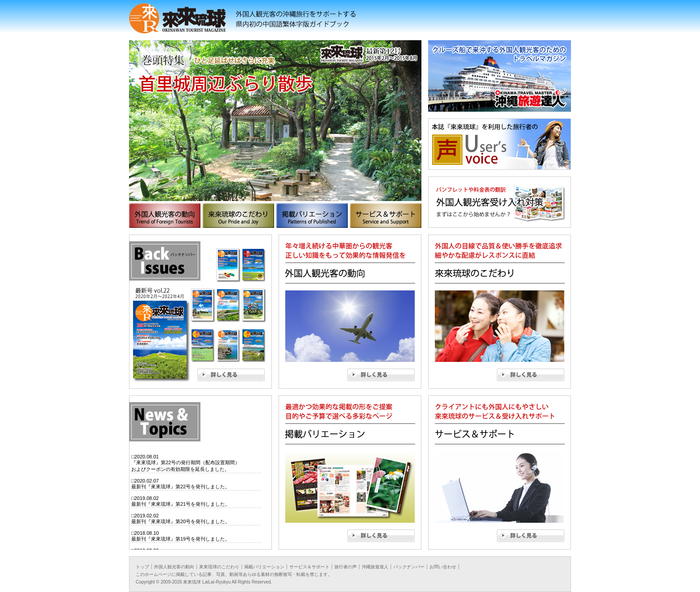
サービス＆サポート (309, 567)
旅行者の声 (346, 567)
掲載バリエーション (264, 567)
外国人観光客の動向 (174, 567)
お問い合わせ (443, 567)
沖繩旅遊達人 (375, 567)
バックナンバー (409, 567)
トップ (142, 567)
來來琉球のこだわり (219, 567)
